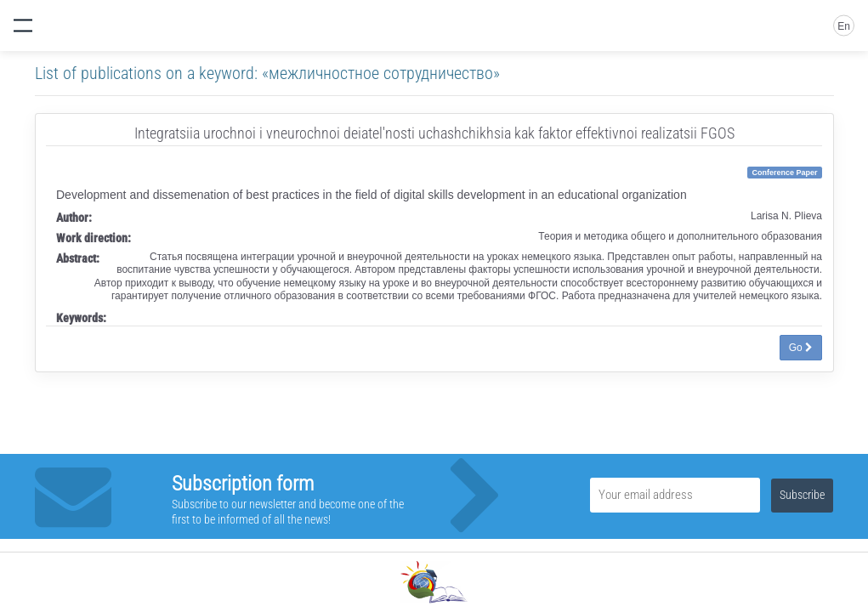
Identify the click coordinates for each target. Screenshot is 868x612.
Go (801, 348)
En (844, 26)
